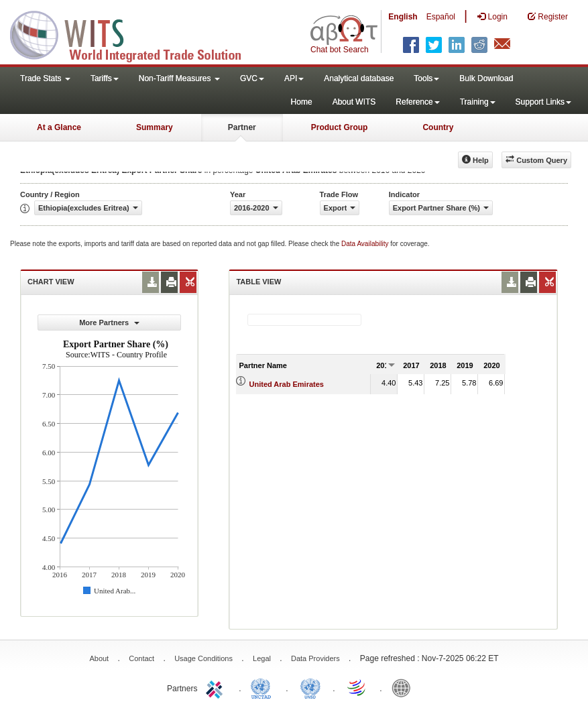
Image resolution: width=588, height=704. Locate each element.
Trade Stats (45, 78)
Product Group (340, 127)
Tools (426, 78)
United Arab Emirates (287, 384)
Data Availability (366, 244)
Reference (417, 102)
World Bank (404, 687)
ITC (217, 687)
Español (441, 17)
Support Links (543, 102)
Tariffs (105, 78)
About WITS (354, 102)
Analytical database (359, 78)
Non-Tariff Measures (179, 78)
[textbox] (304, 320)
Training (478, 102)
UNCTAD (263, 687)
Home (302, 102)
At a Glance (59, 127)
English (403, 17)
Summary (155, 127)
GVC (252, 78)
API (294, 78)
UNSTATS (310, 687)
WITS (134, 34)
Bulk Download (486, 78)
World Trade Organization (357, 687)
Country (438, 127)
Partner (242, 127)
